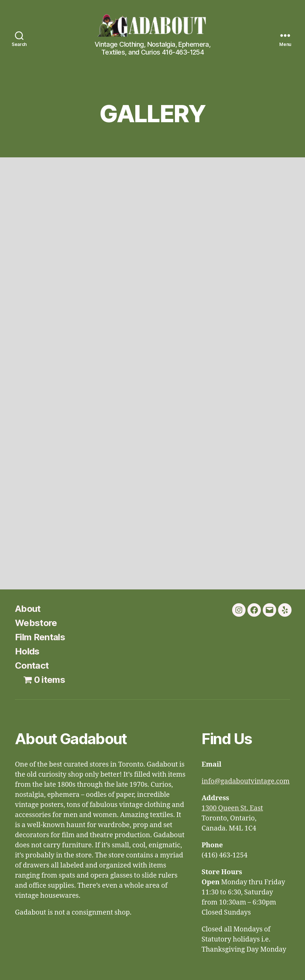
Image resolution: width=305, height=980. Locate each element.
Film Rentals (40, 637)
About (28, 609)
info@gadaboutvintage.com (246, 781)
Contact (32, 665)
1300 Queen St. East (232, 808)
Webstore (36, 623)
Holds (27, 651)
